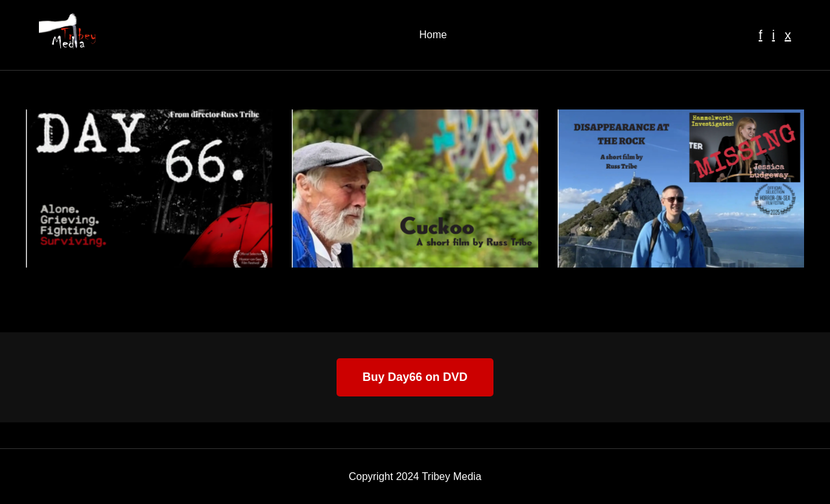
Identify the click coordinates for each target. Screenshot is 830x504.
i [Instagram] (774, 35)
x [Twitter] (788, 35)
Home (433, 35)
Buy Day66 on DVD (415, 377)
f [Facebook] (761, 35)
